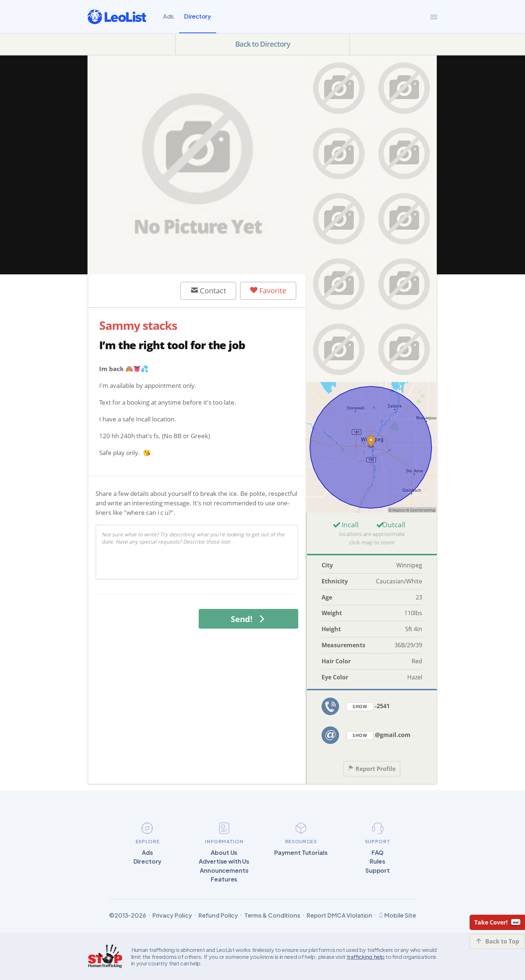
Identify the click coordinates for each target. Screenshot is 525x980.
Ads (168, 16)
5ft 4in (414, 629)
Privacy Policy (172, 915)
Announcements (224, 871)
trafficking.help (366, 956)
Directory (198, 16)
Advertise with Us (224, 861)
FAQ (378, 853)
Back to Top (497, 941)
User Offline (137, 291)
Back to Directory (263, 44)
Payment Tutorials (301, 853)
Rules (377, 861)
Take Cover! (497, 922)
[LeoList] (117, 17)
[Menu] (434, 17)
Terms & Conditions (272, 915)
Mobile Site (397, 915)
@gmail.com (378, 735)
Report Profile (372, 769)
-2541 (368, 707)
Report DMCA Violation (339, 915)
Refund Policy (218, 915)
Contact (208, 291)
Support (378, 871)
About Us (224, 853)
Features (224, 879)
